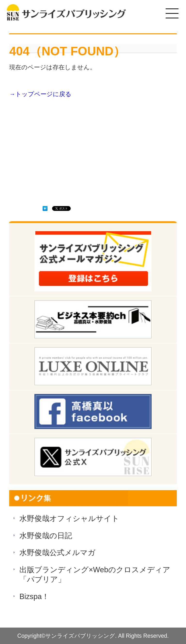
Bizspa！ (34, 597)
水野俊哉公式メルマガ (57, 553)
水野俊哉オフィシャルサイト (69, 519)
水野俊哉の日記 (46, 536)
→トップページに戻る (40, 94)
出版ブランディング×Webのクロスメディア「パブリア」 (95, 575)
